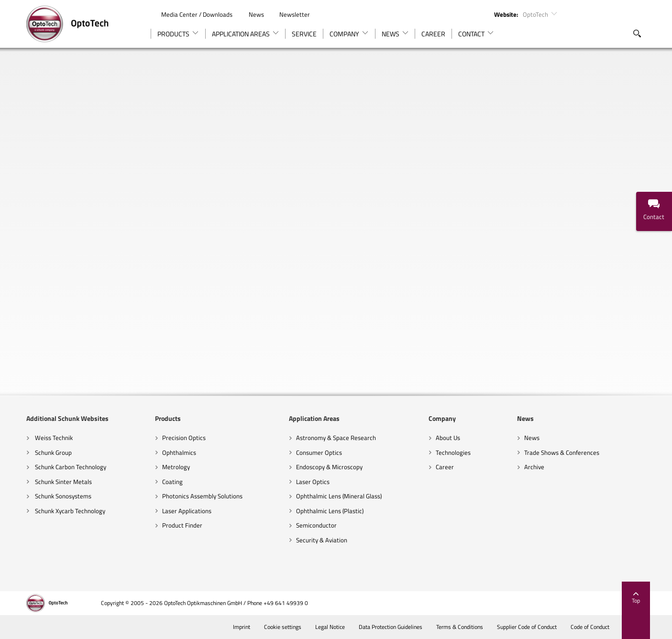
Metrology (176, 467)
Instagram (625, 14)
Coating (172, 482)
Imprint (241, 627)
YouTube (609, 14)
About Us (448, 438)
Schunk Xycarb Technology (69, 511)
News (251, 14)
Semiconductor (316, 525)
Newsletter (290, 14)
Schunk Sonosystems (62, 496)
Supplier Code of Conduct (526, 627)
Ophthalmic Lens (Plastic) (330, 511)
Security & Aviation (322, 540)
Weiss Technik (53, 438)
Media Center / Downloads (192, 14)
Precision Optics (184, 438)
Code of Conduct (589, 627)
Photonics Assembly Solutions (202, 496)
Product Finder (182, 525)
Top (636, 598)
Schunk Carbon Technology (70, 467)
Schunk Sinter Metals (63, 482)
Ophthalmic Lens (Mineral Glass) (339, 496)
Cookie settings (282, 627)
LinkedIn (592, 14)
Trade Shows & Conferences (562, 452)
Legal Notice (329, 627)
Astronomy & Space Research (336, 438)
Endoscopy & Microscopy (329, 467)
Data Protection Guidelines (390, 627)
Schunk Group (53, 452)
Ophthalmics (179, 452)
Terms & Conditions (459, 627)
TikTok (641, 14)
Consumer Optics (319, 452)
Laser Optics (313, 482)
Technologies (453, 452)
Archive (534, 467)
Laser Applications (187, 511)
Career (445, 467)
